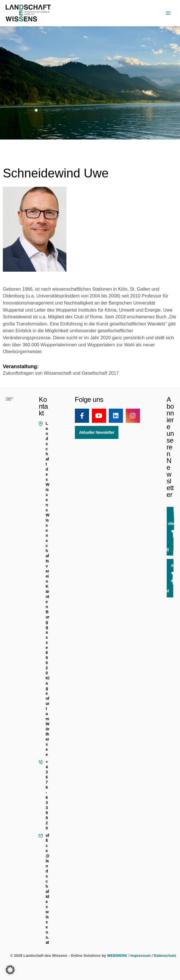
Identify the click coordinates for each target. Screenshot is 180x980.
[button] (10, 970)
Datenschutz (165, 956)
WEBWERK (117, 956)
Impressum (141, 956)
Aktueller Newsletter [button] (97, 432)
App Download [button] (170, 578)
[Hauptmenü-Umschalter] (168, 13)
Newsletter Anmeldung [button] (170, 531)
